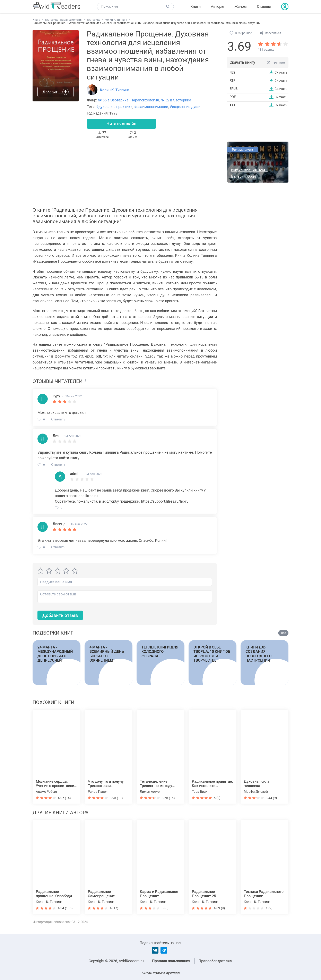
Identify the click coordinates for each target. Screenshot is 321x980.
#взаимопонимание (151, 107)
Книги (196, 6)
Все (283, 633)
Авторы (218, 6)
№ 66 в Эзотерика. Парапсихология (128, 100)
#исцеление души (185, 107)
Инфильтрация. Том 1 (250, 170)
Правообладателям (216, 961)
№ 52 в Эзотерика (176, 100)
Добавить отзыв (60, 616)
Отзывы (264, 6)
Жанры (241, 6)
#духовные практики (114, 107)
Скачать (281, 72)
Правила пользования (171, 961)
